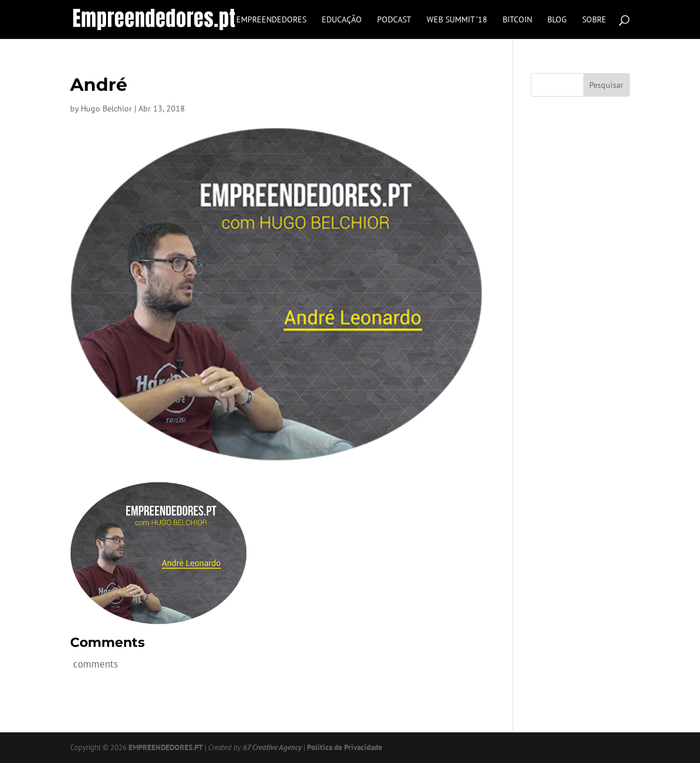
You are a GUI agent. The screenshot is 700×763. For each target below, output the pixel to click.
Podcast (394, 20)
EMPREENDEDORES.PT (166, 747)
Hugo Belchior (106, 108)
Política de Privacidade (345, 747)
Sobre (594, 20)
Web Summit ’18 (457, 20)
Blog (557, 20)
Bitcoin (517, 20)
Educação (342, 20)
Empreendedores (271, 20)
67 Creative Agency (272, 747)
